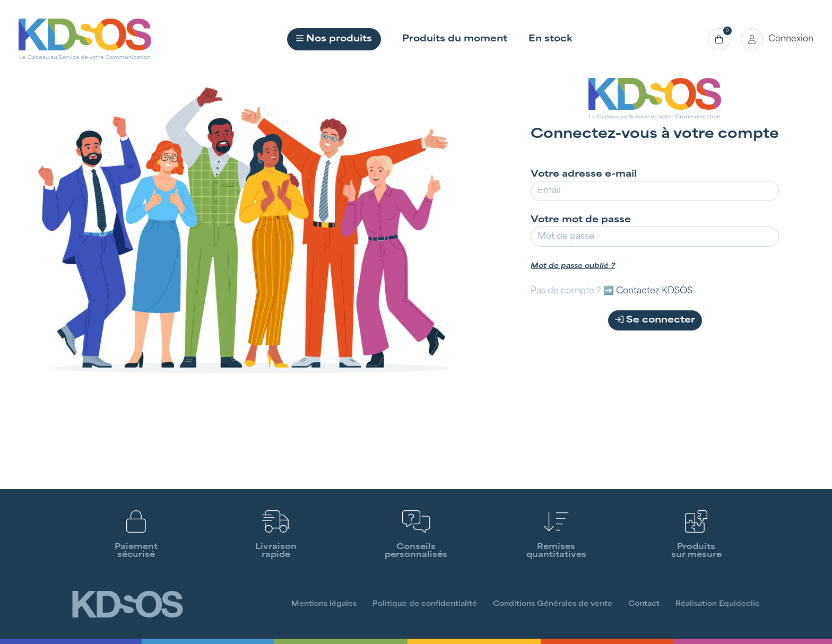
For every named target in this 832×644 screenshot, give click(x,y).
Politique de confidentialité (425, 604)
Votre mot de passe (581, 220)
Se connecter (655, 320)
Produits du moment (455, 39)
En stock (551, 39)
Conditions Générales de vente (553, 604)
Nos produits (334, 39)
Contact (644, 604)
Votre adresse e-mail (584, 175)
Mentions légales (324, 604)
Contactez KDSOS (654, 291)
